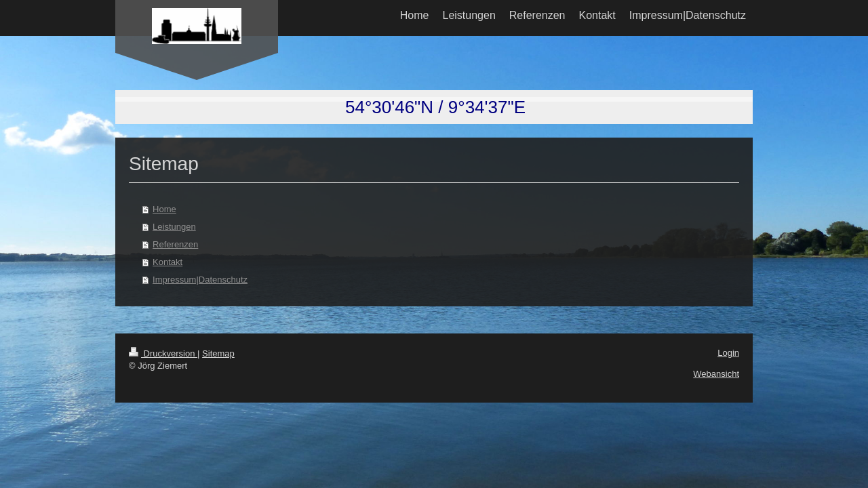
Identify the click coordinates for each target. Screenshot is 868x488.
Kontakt (167, 262)
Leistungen (174, 227)
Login (728, 353)
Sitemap (218, 353)
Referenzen (175, 244)
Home (164, 209)
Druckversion (163, 353)
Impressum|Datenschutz (200, 280)
